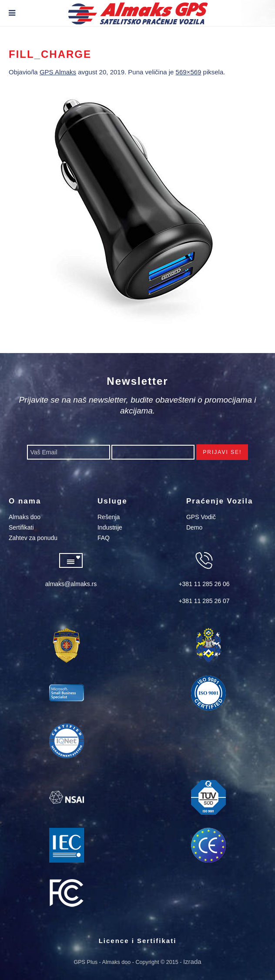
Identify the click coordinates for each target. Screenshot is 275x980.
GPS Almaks (58, 72)
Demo (194, 527)
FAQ (104, 538)
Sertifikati (21, 527)
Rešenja (109, 517)
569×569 (189, 72)
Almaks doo (25, 517)
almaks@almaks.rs (71, 584)
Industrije (110, 527)
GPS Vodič (201, 517)
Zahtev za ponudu (33, 538)
